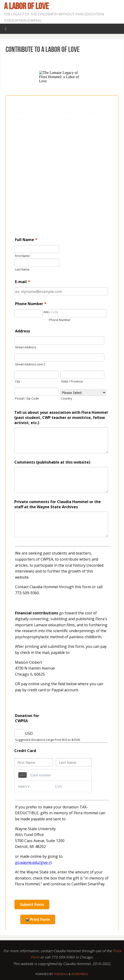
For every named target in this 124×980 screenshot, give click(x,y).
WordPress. (80, 974)
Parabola (61, 974)
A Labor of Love (26, 6)
